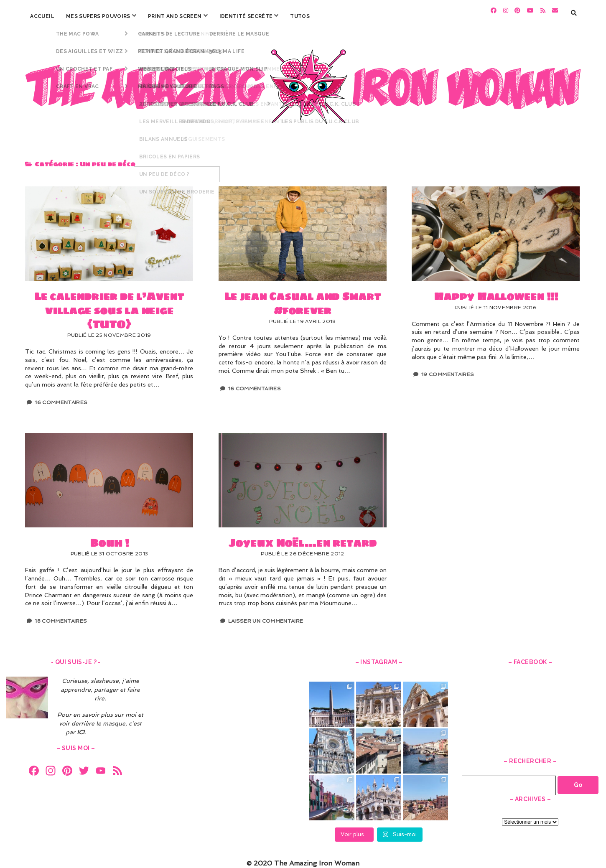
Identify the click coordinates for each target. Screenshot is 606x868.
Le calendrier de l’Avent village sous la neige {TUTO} (109, 229)
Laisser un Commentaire (266, 617)
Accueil (42, 16)
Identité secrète (246, 16)
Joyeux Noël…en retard (303, 476)
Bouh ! (109, 476)
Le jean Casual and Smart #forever (303, 229)
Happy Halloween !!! (496, 229)
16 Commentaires (61, 398)
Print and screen (175, 16)
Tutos (300, 16)
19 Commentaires (448, 370)
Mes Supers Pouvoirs (98, 16)
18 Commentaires (61, 617)
